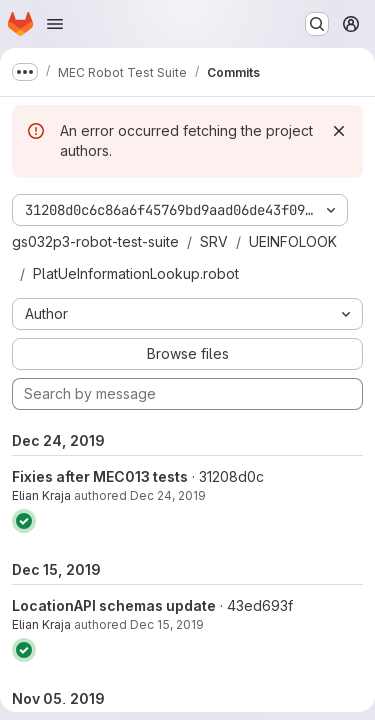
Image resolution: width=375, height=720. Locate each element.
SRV (214, 241)
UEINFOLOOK (293, 241)
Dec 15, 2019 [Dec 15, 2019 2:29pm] (167, 624)
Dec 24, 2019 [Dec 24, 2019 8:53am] (168, 495)
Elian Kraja (41, 495)
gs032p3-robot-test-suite (95, 241)
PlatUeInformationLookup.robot (136, 273)
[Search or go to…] (317, 24)
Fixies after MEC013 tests (100, 476)
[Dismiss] (339, 131)
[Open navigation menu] (55, 24)
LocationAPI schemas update (114, 605)
